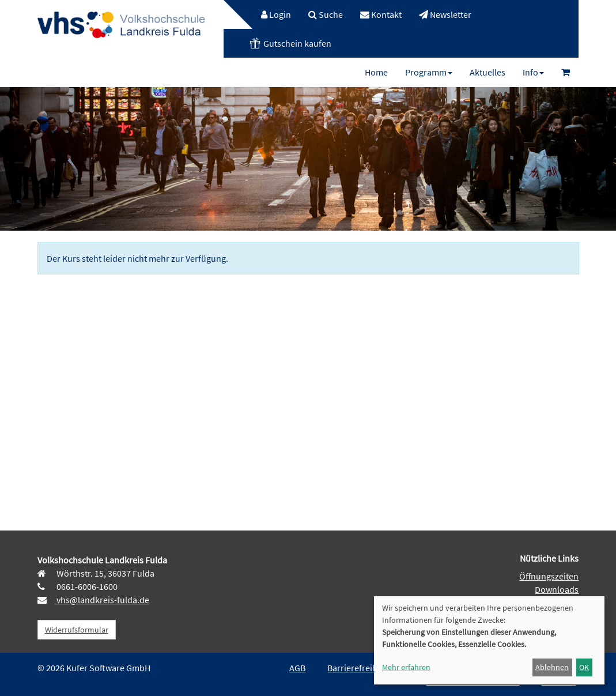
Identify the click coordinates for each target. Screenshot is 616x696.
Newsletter (445, 14)
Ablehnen (552, 667)
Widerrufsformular (77, 630)
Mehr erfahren (406, 667)
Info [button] (533, 72)
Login (276, 14)
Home (376, 72)
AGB (297, 668)
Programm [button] (429, 72)
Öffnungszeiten (549, 576)
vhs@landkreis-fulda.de (102, 600)
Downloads (557, 589)
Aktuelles (487, 72)
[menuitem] (270, 14)
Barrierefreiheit (357, 668)
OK (584, 667)
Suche (326, 14)
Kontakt (381, 14)
